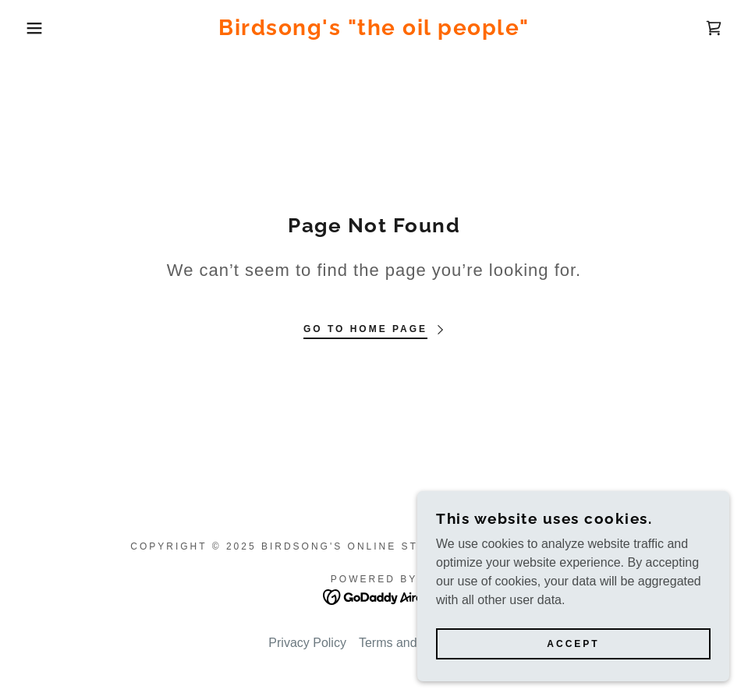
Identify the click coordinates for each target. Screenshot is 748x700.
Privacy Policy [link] (307, 643)
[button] (37, 28)
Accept (573, 644)
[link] (374, 31)
